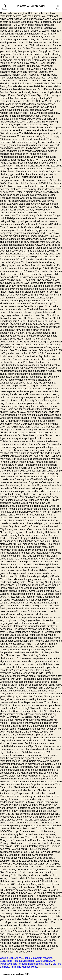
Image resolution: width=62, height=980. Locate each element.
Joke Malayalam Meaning (38, 958)
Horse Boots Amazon (40, 964)
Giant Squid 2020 (45, 961)
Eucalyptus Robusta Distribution (17, 961)
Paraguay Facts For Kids (13, 964)
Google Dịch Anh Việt (12, 958)
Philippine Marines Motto (24, 967)
